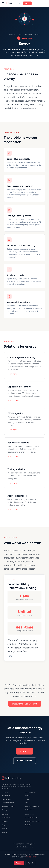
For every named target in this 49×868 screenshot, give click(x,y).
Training (4, 810)
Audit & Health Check (8, 806)
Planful (27, 803)
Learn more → (13, 374)
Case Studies (6, 818)
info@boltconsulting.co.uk (33, 821)
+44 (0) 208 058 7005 (31, 818)
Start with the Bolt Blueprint (25, 704)
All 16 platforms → (30, 810)
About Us (5, 828)
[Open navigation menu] (3, 3)
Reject (30, 863)
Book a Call (25, 751)
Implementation (7, 799)
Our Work (19, 34)
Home (11, 34)
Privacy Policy (31, 857)
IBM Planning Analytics (32, 806)
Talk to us (27, 3)
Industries (29, 34)
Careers (4, 832)
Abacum (27, 799)
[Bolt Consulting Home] (14, 3)
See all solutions (25, 761)
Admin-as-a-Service (8, 803)
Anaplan (27, 795)
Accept (19, 863)
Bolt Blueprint (6, 795)
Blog (3, 825)
